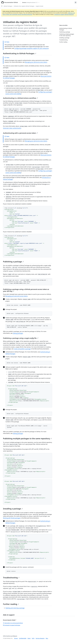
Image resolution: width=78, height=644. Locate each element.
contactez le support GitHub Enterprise (64, 14)
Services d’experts (40, 638)
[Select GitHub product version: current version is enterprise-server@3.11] (31, 2)
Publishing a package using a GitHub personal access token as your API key (26, 290)
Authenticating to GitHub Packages (20, 53)
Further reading (11, 604)
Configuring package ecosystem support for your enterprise (31, 48)
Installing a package (13, 509)
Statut (29, 638)
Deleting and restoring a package (15, 608)
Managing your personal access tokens (36, 62)
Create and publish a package (22, 349)
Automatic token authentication (12, 128)
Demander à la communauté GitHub (13, 623)
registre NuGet (39, 6)
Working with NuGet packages (12, 518)
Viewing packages (18, 333)
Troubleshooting (11, 578)
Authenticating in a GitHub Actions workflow (20, 98)
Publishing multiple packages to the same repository (27, 438)
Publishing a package (13, 262)
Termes (16, 638)
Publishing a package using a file (21, 338)
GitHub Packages (8, 6)
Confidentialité (23, 638)
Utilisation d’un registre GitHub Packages (24, 6)
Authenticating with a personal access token (20, 133)
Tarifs (33, 638)
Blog (47, 638)
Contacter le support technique (12, 625)
